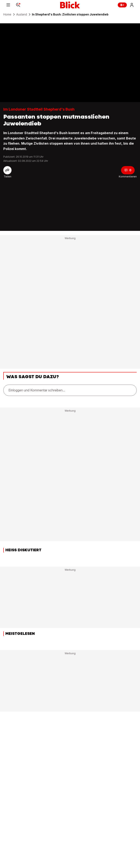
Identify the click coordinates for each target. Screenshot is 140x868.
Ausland (22, 14)
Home (7, 14)
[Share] (7, 170)
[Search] (18, 5)
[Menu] (8, 5)
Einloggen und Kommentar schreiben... (37, 390)
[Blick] (70, 5)
